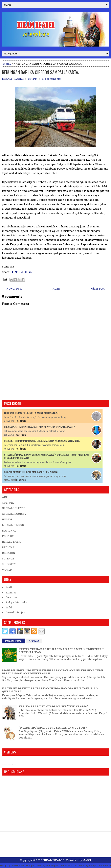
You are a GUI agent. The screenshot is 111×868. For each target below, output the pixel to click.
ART (5, 497)
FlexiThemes (18, 865)
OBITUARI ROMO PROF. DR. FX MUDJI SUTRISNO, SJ (31, 413)
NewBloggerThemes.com (59, 865)
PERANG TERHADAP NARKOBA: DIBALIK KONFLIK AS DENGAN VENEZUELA (42, 441)
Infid (9, 607)
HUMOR (7, 519)
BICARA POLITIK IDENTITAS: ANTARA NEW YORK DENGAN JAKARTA (40, 427)
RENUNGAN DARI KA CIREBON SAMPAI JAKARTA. (40, 72)
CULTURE (8, 503)
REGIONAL (9, 547)
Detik (9, 587)
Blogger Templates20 (100, 865)
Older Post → (99, 289)
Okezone (12, 597)
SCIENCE (8, 558)
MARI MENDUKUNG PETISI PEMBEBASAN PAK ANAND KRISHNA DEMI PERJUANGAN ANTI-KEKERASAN (53, 672)
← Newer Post (13, 289)
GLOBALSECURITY (14, 514)
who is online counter (6, 764)
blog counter (14, 764)
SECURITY (9, 564)
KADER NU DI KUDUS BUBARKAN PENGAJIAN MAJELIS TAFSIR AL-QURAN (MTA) (50, 690)
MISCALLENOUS (13, 525)
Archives (34, 641)
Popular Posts (13, 641)
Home (7, 64)
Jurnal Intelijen (15, 612)
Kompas (11, 592)
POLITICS (8, 536)
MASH (87, 860)
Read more (21, 421)
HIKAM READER (54, 860)
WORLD (7, 570)
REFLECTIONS (12, 542)
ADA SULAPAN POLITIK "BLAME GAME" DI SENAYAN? (31, 472)
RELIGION (9, 553)
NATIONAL (9, 531)
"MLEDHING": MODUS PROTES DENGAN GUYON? (53, 728)
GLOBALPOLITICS (14, 508)
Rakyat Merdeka (17, 602)
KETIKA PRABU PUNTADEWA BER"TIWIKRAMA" (53, 706)
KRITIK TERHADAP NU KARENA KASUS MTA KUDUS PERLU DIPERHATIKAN (61, 651)
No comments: (52, 79)
